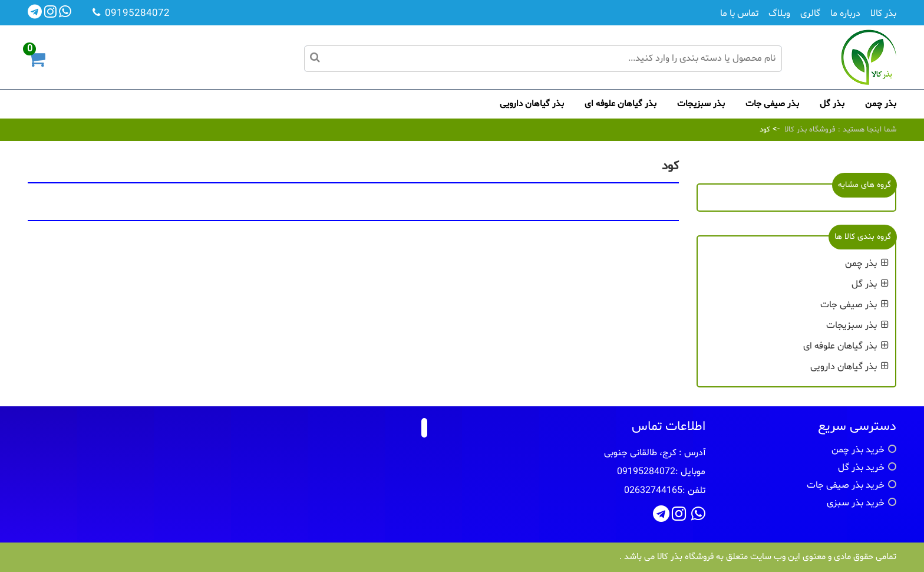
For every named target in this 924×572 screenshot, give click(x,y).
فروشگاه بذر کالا (810, 130)
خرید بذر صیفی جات (846, 485)
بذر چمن (881, 104)
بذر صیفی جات (772, 104)
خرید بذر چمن (858, 450)
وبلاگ (779, 14)
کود (765, 130)
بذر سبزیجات (701, 104)
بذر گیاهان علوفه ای (621, 104)
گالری (810, 14)
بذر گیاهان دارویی (532, 104)
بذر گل (832, 104)
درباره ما (845, 14)
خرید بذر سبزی (856, 503)
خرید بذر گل (861, 468)
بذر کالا (883, 14)
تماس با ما (739, 14)
